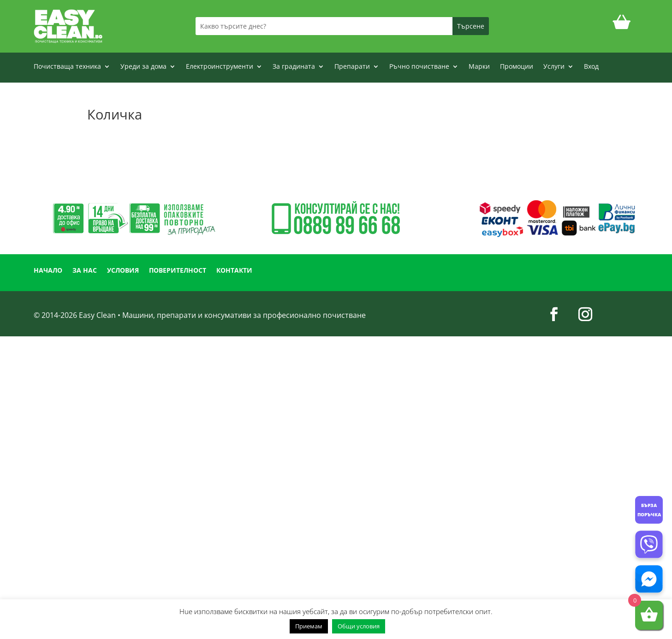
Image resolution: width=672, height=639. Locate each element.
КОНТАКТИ (234, 271)
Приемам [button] (309, 626)
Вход (591, 67)
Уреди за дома (143, 67)
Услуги (554, 67)
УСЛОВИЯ (123, 271)
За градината (294, 67)
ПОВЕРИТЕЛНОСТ (178, 271)
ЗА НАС (85, 271)
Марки (479, 67)
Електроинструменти (220, 67)
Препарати (352, 67)
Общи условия (359, 626)
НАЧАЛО (48, 271)
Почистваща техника (67, 67)
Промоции (517, 67)
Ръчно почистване (419, 67)
